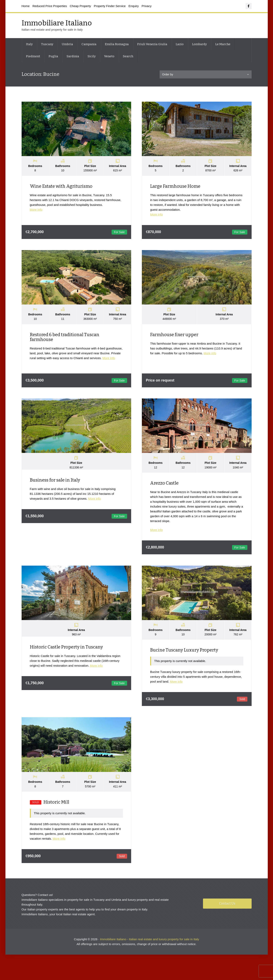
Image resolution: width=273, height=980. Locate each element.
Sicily (92, 56)
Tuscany (47, 44)
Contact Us (227, 909)
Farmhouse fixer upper (175, 336)
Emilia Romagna (117, 44)
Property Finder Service (110, 6)
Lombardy (199, 44)
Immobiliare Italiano (57, 23)
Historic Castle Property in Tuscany (66, 651)
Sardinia (73, 56)
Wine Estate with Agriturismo (61, 187)
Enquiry (134, 6)
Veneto (109, 56)
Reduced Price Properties (50, 6)
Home (26, 6)
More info (36, 211)
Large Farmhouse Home (176, 187)
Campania (89, 44)
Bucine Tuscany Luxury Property (185, 654)
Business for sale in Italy (55, 483)
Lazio (180, 44)
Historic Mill (50, 806)
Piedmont (33, 56)
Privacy (147, 6)
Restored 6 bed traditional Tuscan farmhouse (65, 339)
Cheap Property (80, 6)
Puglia (53, 56)
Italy (29, 44)
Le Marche (223, 44)
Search (128, 56)
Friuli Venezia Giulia (152, 44)
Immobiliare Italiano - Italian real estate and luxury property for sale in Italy (150, 944)
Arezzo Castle (165, 486)
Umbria (67, 44)
